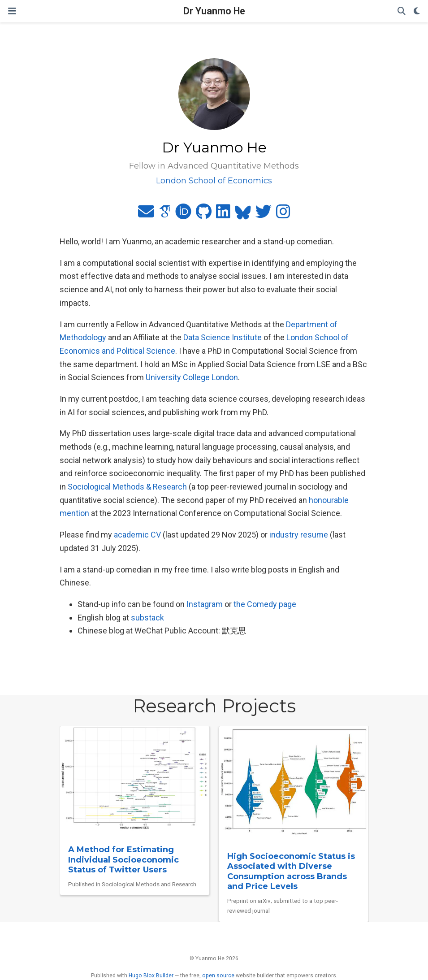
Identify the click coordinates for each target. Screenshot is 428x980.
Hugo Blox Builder (151, 976)
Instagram (205, 604)
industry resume (299, 535)
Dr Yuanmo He (214, 11)
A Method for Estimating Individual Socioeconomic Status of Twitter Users (123, 860)
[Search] (402, 11)
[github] (204, 215)
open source (218, 976)
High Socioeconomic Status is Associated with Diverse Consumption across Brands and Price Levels (291, 872)
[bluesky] (243, 215)
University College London (192, 377)
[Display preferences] (417, 11)
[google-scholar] (165, 215)
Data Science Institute (223, 337)
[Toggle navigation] (12, 11)
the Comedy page (265, 604)
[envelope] (146, 215)
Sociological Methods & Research (127, 487)
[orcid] (183, 215)
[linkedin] (223, 215)
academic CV (137, 535)
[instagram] (283, 215)
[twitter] (264, 215)
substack (147, 618)
